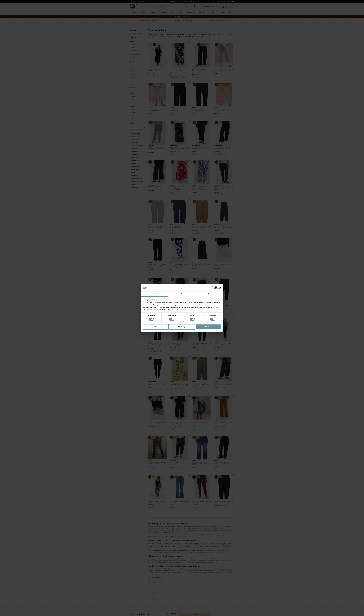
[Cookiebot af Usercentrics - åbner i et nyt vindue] (213, 288)
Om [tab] (209, 294)
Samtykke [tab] (155, 294)
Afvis (156, 327)
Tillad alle (208, 327)
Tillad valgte (182, 327)
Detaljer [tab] (182, 294)
